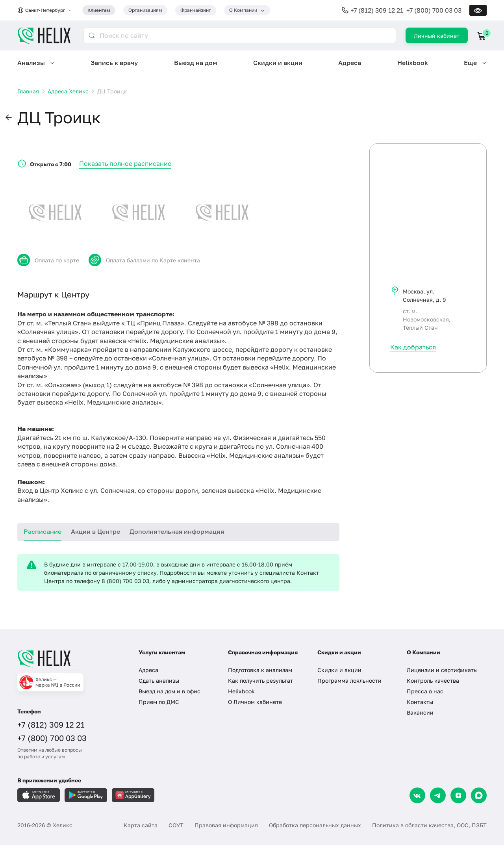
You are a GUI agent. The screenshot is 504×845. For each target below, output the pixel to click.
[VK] (417, 795)
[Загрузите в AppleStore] (39, 795)
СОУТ (176, 825)
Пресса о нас (425, 691)
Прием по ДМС (159, 702)
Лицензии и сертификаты (442, 670)
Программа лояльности (349, 681)
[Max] (479, 795)
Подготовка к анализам (260, 670)
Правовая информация (226, 825)
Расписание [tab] (43, 531)
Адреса (350, 63)
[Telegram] (438, 795)
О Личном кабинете (255, 702)
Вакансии (420, 712)
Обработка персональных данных (315, 825)
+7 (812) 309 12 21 (377, 10)
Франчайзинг (196, 10)
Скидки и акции (278, 63)
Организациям (145, 10)
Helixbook (413, 63)
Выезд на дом (196, 63)
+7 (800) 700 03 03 (434, 10)
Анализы (31, 63)
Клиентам (99, 10)
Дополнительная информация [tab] (177, 531)
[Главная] (70, 659)
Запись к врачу (114, 63)
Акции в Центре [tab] (95, 531)
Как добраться (413, 347)
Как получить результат (260, 681)
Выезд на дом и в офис (170, 691)
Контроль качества (433, 681)
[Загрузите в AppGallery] (133, 795)
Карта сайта (141, 825)
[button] (9, 118)
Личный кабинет (437, 36)
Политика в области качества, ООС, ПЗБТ (429, 825)
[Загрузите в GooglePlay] (86, 795)
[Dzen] (458, 795)
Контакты (420, 702)
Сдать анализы (159, 681)
